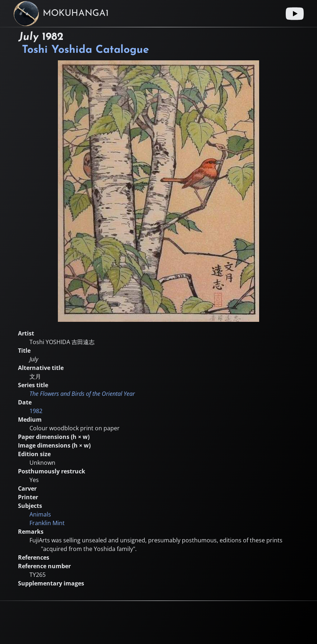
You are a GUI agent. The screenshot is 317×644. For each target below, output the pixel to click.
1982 (36, 411)
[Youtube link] (295, 14)
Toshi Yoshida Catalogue (86, 50)
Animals (40, 514)
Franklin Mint (47, 523)
